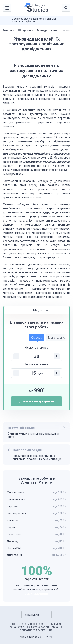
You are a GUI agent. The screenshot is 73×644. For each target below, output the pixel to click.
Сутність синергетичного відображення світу (33, 435)
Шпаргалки (26, 30)
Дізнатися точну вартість (36, 401)
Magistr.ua (29, 22)
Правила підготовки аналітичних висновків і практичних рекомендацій (37, 458)
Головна (9, 30)
